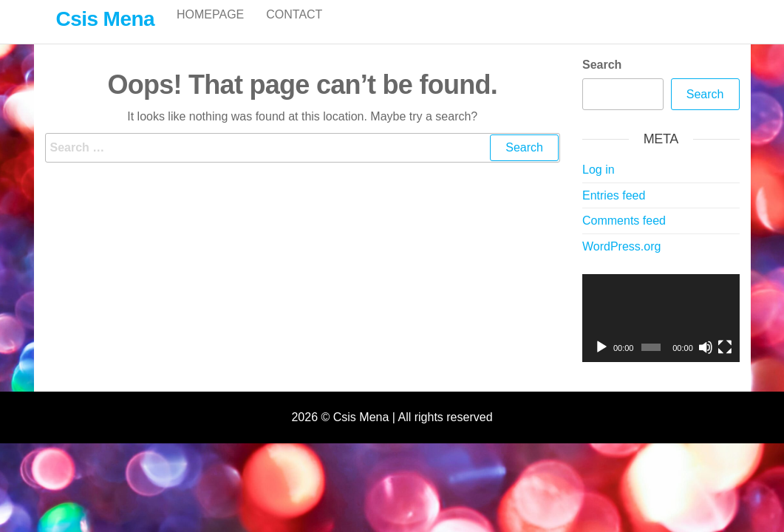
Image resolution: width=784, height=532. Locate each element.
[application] (661, 334)
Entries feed (614, 211)
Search (602, 80)
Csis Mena (105, 19)
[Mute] (706, 363)
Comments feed (624, 236)
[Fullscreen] (725, 363)
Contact (294, 29)
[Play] (601, 363)
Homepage (210, 29)
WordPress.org (621, 262)
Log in (599, 185)
